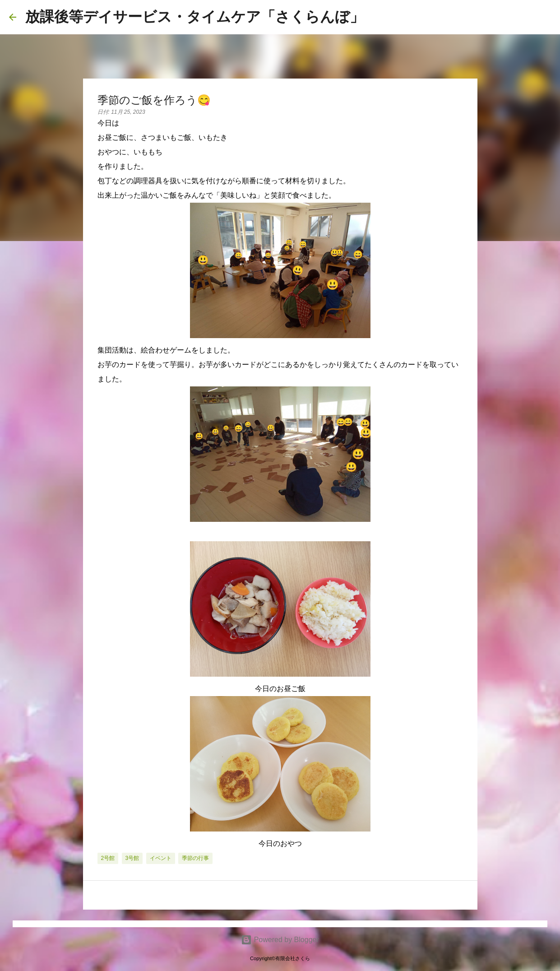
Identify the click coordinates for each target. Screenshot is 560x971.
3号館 (132, 858)
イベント (161, 858)
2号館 (108, 858)
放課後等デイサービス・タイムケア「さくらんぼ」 (195, 17)
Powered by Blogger (280, 940)
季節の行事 (195, 858)
